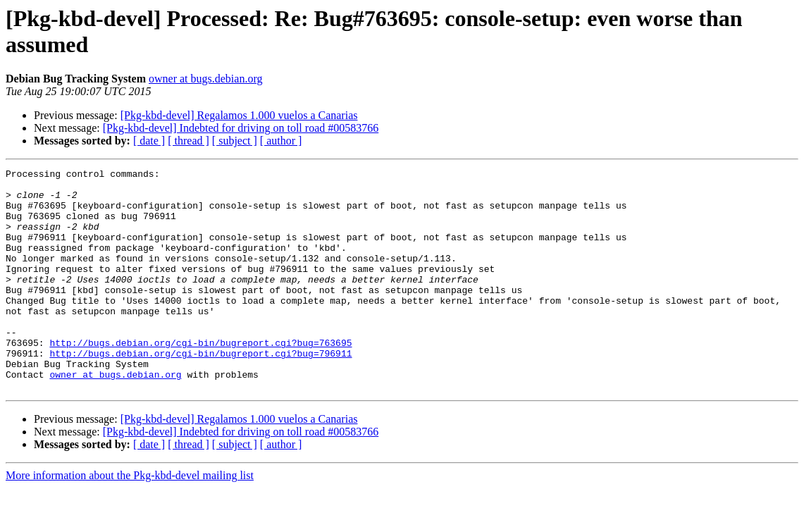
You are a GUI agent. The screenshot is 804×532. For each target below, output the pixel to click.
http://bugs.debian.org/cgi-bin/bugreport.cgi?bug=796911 (200, 391)
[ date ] (149, 141)
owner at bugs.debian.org (205, 79)
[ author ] (281, 141)
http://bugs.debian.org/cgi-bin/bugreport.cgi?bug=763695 (200, 378)
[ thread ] (188, 141)
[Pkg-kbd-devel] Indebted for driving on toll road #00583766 (241, 128)
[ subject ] (235, 141)
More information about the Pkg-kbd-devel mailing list (130, 520)
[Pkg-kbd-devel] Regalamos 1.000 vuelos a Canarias (239, 115)
